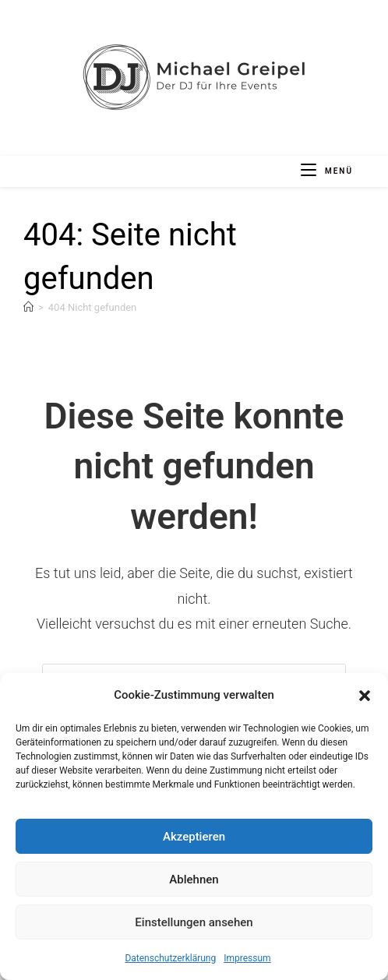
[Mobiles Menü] (327, 171)
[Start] (28, 307)
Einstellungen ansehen (194, 922)
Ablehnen (194, 880)
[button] (365, 696)
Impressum (247, 958)
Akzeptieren (194, 837)
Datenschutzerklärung (170, 958)
